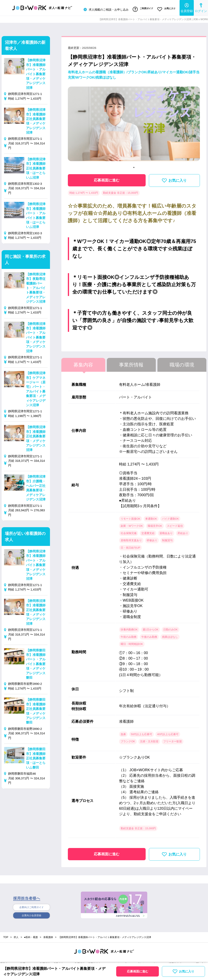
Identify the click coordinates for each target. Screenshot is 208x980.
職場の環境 (182, 363)
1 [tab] (134, 166)
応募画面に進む (107, 179)
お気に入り (166, 9)
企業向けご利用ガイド (31, 906)
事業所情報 (131, 363)
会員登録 (187, 7)
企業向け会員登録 (31, 915)
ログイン (201, 7)
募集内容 (83, 363)
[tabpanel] (134, 124)
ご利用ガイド (141, 9)
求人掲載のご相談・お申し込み (103, 9)
